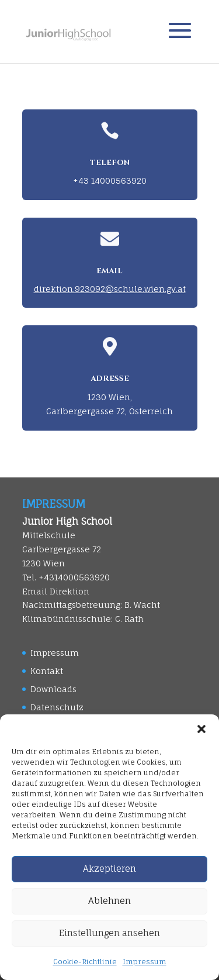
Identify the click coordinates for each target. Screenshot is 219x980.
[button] (201, 729)
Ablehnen (109, 901)
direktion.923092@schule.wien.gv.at (110, 289)
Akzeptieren (109, 869)
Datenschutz (57, 707)
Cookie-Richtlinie (85, 962)
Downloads (53, 689)
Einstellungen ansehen (109, 933)
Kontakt (47, 671)
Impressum (145, 962)
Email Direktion (56, 591)
